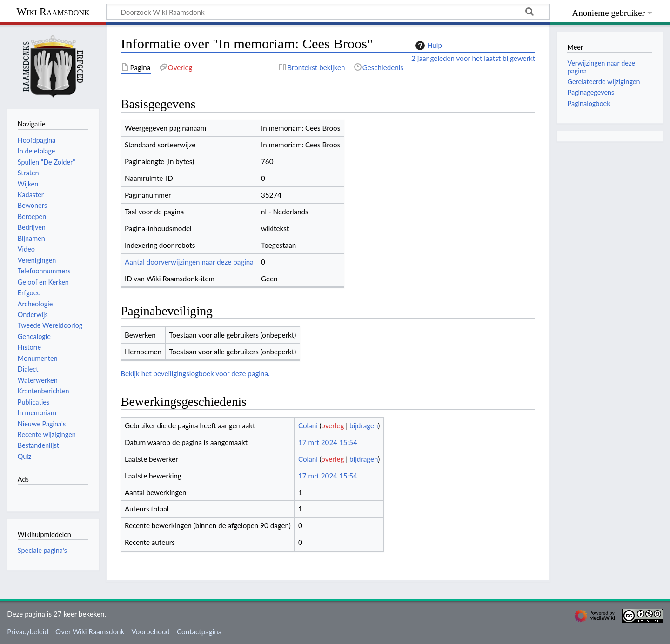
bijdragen (364, 425)
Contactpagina (199, 631)
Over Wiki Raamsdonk (90, 631)
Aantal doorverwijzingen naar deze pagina (189, 262)
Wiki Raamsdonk (53, 12)
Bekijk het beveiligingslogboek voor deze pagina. (195, 373)
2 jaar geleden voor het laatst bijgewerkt (473, 58)
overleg (332, 425)
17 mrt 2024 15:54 (328, 442)
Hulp (428, 46)
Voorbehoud (150, 631)
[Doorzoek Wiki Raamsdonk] (328, 12)
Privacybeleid (28, 631)
